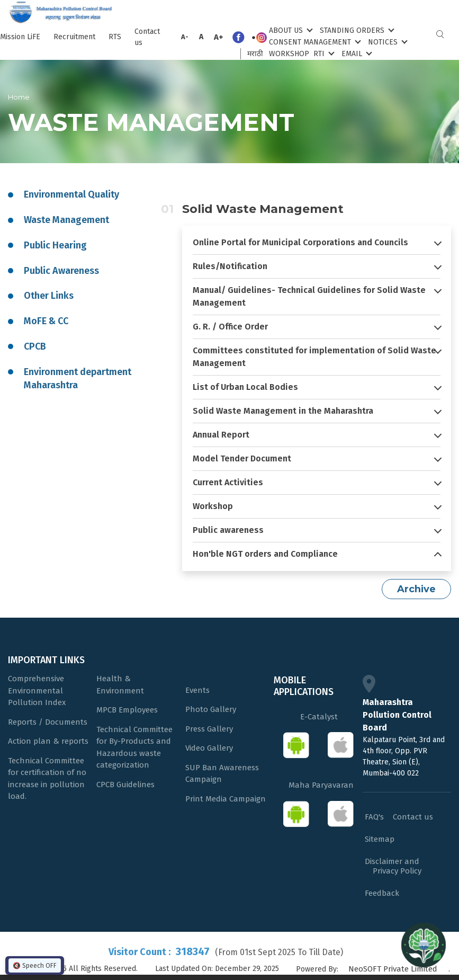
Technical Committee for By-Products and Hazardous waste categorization (134, 747)
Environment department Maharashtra (78, 378)
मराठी (255, 54)
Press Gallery (209, 729)
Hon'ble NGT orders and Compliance (265, 554)
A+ (219, 37)
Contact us (147, 37)
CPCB (35, 346)
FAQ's (374, 817)
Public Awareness (61, 271)
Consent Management (314, 42)
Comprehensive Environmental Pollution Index (37, 691)
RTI (323, 53)
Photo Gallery (211, 709)
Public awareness (228, 530)
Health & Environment (120, 685)
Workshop (289, 54)
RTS (115, 37)
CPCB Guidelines (125, 785)
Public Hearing (55, 245)
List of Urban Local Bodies (245, 387)
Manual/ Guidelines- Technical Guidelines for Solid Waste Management (309, 296)
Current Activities (228, 482)
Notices (387, 42)
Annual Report (221, 435)
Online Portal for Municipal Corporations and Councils (300, 242)
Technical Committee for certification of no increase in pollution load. (47, 779)
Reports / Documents (48, 722)
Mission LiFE (20, 37)
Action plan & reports (48, 741)
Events (197, 690)
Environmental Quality (71, 194)
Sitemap (380, 839)
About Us (290, 30)
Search (440, 34)
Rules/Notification (230, 266)
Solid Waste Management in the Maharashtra (283, 411)
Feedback (382, 893)
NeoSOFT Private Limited (393, 969)
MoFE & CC (46, 321)
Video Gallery (209, 748)
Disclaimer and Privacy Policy (393, 866)
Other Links (49, 296)
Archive (416, 589)
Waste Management (66, 220)
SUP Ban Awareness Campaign (222, 774)
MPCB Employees (127, 710)
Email (356, 53)
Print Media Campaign (226, 799)
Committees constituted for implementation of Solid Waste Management (314, 357)
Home (19, 97)
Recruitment (74, 37)
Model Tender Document (242, 458)
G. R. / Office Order (230, 327)
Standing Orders (356, 30)
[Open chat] (424, 945)
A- (185, 37)
